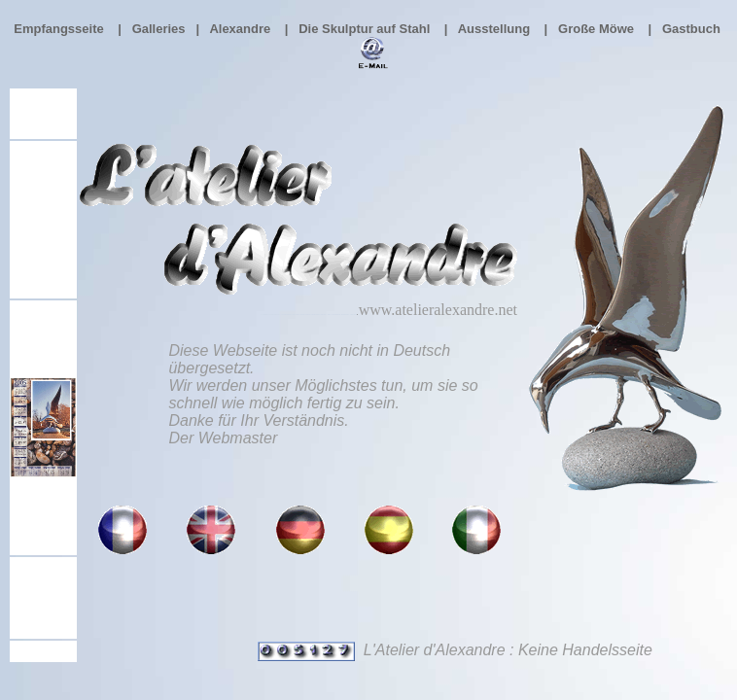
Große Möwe (596, 29)
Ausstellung (494, 29)
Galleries (159, 29)
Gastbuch (693, 29)
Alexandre (240, 29)
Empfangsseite (58, 29)
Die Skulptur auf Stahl (364, 29)
